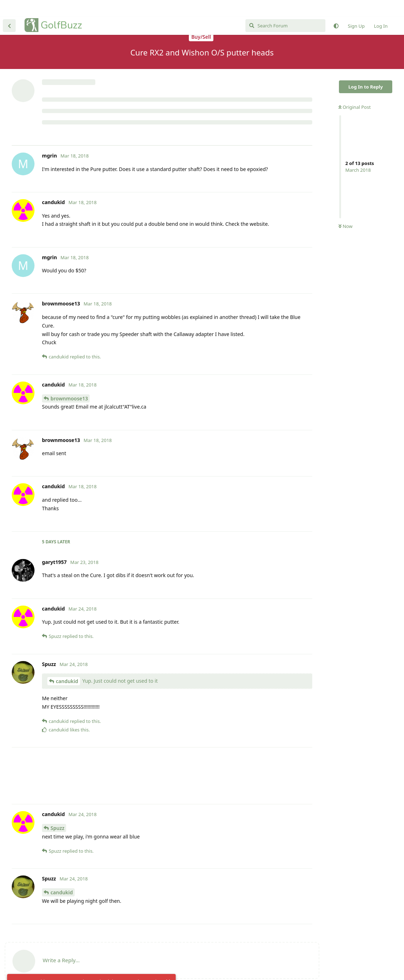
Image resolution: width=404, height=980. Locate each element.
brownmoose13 (69, 382)
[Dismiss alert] (168, 965)
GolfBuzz (61, 9)
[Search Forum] (285, 9)
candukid (67, 665)
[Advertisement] (162, 101)
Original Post (355, 66)
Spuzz (57, 812)
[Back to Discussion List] (9, 9)
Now (345, 186)
